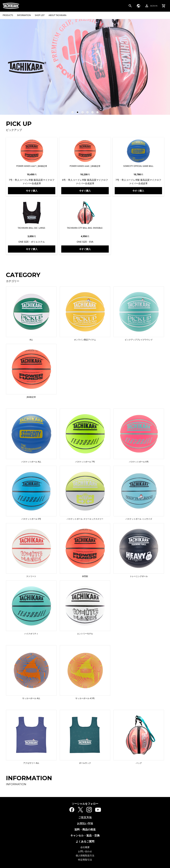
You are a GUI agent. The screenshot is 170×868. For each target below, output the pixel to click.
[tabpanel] (85, 67)
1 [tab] (71, 111)
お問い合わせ (85, 851)
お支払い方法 (85, 823)
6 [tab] (96, 111)
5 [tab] (91, 111)
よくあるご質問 (85, 841)
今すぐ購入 (32, 191)
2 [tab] (76, 111)
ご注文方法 (85, 817)
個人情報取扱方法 (85, 855)
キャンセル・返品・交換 (85, 835)
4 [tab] (86, 111)
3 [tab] (81, 111)
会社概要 (85, 847)
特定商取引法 (85, 860)
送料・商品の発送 (85, 829)
